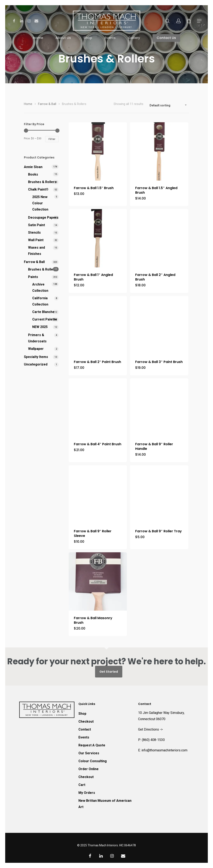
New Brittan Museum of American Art (105, 804)
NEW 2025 (40, 327)
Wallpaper (36, 349)
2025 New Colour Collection (40, 203)
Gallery (134, 38)
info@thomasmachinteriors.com (164, 750)
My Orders (87, 793)
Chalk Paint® (38, 189)
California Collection (40, 301)
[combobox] (168, 105)
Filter (52, 139)
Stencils (34, 233)
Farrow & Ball (47, 104)
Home (38, 38)
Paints (33, 277)
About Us (63, 38)
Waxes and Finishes (37, 251)
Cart (82, 785)
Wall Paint (36, 240)
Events (110, 38)
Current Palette (45, 319)
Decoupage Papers (43, 218)
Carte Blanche (43, 312)
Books (33, 174)
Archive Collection (40, 287)
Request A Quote (92, 745)
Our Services (89, 753)
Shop (88, 38)
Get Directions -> (150, 729)
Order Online (89, 769)
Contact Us (166, 38)
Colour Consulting (93, 761)
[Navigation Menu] (199, 21)
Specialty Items (36, 357)
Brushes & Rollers (42, 182)
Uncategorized (36, 364)
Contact (85, 729)
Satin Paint (37, 225)
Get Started (109, 672)
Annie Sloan (33, 167)
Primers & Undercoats (37, 338)
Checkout (86, 721)
